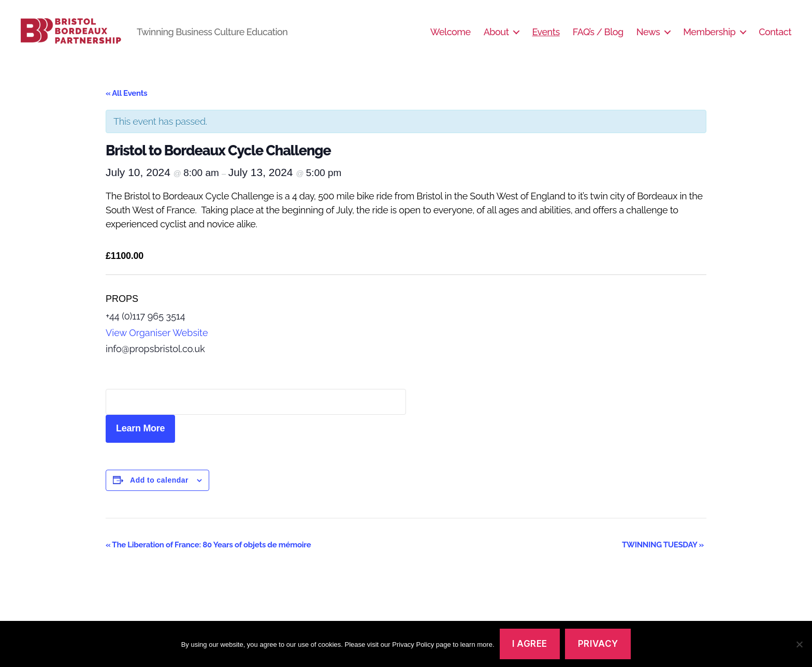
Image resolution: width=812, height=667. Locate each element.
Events (546, 38)
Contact (775, 38)
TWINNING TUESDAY (663, 557)
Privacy (598, 644)
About (496, 38)
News (648, 38)
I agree (530, 644)
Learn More (140, 441)
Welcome (451, 38)
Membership (709, 38)
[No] (799, 644)
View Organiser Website (157, 345)
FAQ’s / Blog (598, 38)
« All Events (126, 105)
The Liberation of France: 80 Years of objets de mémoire (209, 557)
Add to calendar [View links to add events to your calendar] (159, 492)
